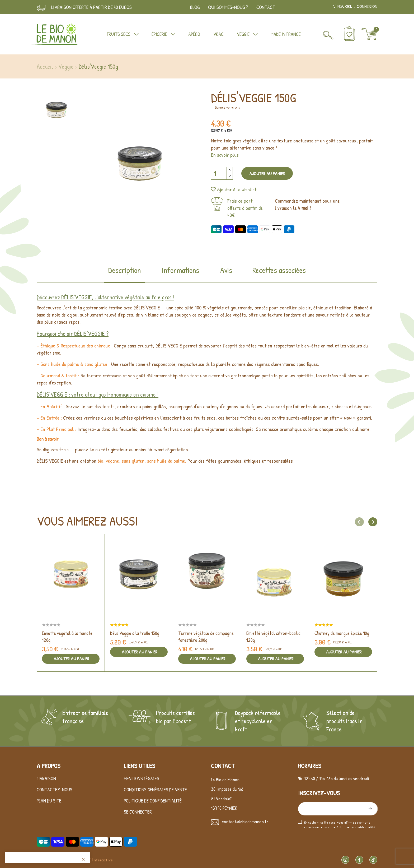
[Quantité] (219, 173)
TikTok (373, 860)
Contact (266, 7)
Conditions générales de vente (155, 790)
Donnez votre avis (227, 107)
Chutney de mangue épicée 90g (342, 633)
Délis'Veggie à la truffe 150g (135, 633)
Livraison (46, 779)
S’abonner (370, 809)
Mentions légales (142, 779)
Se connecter (138, 812)
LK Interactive (99, 860)
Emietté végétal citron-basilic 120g (273, 637)
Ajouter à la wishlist (234, 189)
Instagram (345, 860)
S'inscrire (343, 6)
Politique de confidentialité (153, 801)
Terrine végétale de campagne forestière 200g (206, 637)
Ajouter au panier (267, 173)
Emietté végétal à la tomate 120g (67, 637)
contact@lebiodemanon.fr (245, 822)
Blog (195, 7)
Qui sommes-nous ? (228, 7)
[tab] (124, 274)
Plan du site (49, 801)
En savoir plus (225, 155)
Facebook (359, 860)
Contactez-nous (55, 790)
